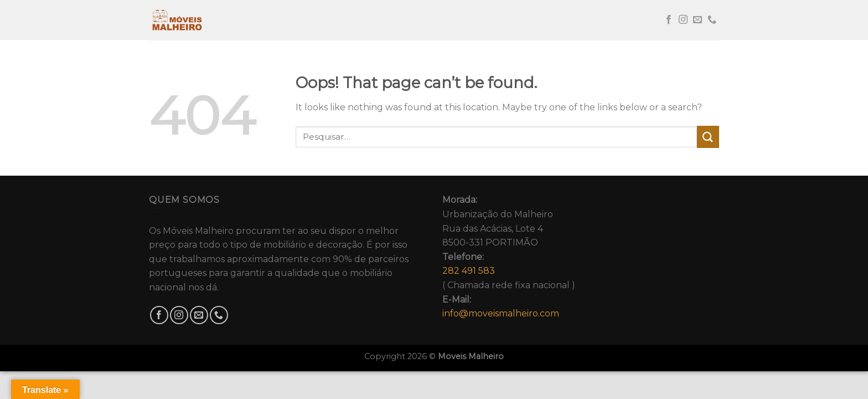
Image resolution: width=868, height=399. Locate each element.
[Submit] (708, 137)
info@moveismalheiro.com (501, 313)
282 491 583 (469, 271)
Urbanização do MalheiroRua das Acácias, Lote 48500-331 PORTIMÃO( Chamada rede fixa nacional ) (509, 257)
